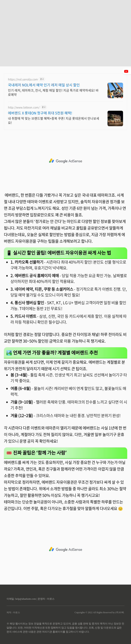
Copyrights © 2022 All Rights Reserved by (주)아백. (99, 612)
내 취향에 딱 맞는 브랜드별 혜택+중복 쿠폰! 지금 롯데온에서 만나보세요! (54, 120)
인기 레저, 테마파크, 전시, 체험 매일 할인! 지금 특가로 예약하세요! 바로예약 (53, 92)
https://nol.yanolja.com (23, 79)
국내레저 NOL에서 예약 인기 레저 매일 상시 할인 (44, 85)
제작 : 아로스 (13, 612)
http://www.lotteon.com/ (24, 107)
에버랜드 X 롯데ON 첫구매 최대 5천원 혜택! (40, 113)
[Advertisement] (65, 27)
